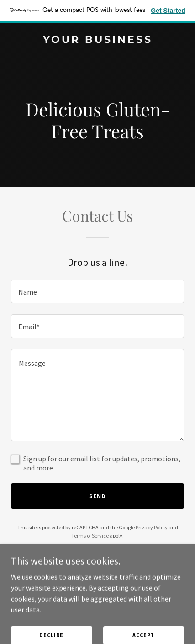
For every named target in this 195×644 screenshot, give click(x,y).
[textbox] (97, 291)
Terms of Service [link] (90, 536)
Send (97, 496)
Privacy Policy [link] (152, 527)
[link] (97, 40)
